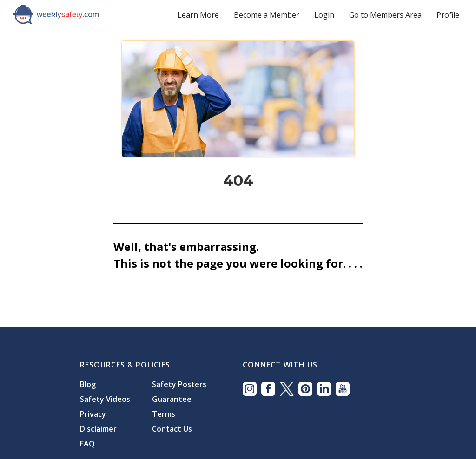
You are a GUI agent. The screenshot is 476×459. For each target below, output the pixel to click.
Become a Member (267, 15)
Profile (448, 15)
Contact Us (172, 429)
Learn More (198, 15)
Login (324, 15)
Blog (88, 384)
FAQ (87, 444)
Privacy (93, 414)
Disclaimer (98, 429)
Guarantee (172, 399)
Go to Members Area (385, 15)
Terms (164, 414)
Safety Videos (105, 399)
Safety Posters (179, 384)
